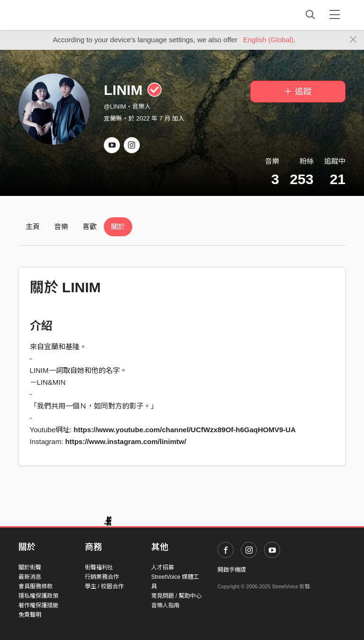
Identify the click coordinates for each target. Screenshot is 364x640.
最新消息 (30, 577)
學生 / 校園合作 (104, 586)
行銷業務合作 (102, 577)
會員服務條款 (36, 586)
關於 (118, 227)
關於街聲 (30, 567)
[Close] (353, 40)
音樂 (61, 227)
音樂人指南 (165, 605)
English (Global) (268, 40)
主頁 (33, 227)
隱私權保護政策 (38, 596)
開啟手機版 (232, 570)
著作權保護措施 (38, 605)
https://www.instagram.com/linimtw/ (126, 441)
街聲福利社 (99, 567)
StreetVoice (58, 15)
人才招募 (163, 567)
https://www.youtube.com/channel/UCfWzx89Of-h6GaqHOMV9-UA (185, 430)
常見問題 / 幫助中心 (176, 596)
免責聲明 (30, 615)
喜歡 (90, 227)
